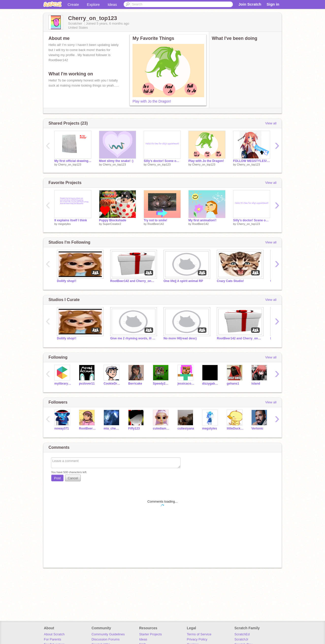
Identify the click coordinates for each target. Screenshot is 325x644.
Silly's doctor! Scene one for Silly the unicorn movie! (162, 161)
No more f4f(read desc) (180, 338)
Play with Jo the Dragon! (152, 101)
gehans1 (233, 384)
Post (57, 478)
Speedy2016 (161, 384)
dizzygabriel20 (211, 384)
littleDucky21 (235, 428)
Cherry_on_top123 (70, 164)
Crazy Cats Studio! (230, 281)
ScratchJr (241, 639)
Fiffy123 (134, 428)
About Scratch (54, 634)
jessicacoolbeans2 (186, 384)
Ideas (112, 4)
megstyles (64, 224)
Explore (93, 4)
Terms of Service (199, 634)
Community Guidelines (108, 634)
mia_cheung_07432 (112, 428)
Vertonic (257, 428)
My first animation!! (202, 220)
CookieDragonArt (112, 384)
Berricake (135, 384)
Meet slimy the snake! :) (116, 161)
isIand (256, 384)
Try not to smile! (156, 220)
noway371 (62, 428)
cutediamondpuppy (161, 428)
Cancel (73, 478)
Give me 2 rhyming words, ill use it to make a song (133, 338)
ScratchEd (242, 634)
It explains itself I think (71, 220)
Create (73, 4)
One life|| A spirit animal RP (183, 281)
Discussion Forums (105, 639)
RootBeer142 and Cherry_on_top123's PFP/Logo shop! (133, 281)
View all (271, 123)
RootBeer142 (156, 224)
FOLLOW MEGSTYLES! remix (252, 161)
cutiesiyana (186, 428)
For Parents (53, 639)
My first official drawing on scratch (73, 161)
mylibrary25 (63, 384)
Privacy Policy (197, 639)
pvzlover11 (87, 384)
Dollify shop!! (67, 281)
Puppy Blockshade (113, 220)
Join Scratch (250, 4)
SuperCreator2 (112, 224)
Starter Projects (151, 634)
